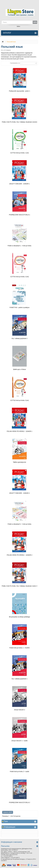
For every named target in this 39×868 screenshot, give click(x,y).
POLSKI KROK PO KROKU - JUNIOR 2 (19, 555)
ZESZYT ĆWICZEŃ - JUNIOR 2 (20, 493)
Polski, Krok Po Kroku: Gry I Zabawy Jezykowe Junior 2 (19, 586)
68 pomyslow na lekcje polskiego (19, 617)
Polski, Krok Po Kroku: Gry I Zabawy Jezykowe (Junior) (19, 122)
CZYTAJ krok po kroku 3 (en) (19, 400)
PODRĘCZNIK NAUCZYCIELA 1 (20, 215)
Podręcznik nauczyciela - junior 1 (20, 91)
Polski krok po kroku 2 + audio (19, 771)
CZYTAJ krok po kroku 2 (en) (19, 277)
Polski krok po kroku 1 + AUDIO (19, 648)
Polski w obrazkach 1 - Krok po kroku (19, 246)
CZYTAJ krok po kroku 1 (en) (19, 153)
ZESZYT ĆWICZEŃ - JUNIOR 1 (20, 184)
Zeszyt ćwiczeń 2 (20, 710)
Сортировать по (15, 63)
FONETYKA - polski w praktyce (19, 307)
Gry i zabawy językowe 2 (19, 338)
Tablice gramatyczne (19, 462)
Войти (19, 26)
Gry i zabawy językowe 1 (19, 679)
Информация (10, 827)
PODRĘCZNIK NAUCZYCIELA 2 (20, 802)
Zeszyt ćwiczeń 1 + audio (20, 741)
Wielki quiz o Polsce (20, 369)
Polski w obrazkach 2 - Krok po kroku (19, 524)
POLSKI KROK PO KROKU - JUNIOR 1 (19, 431)
